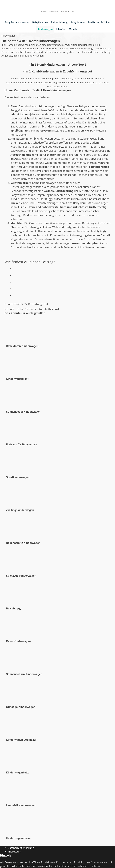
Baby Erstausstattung (17, 22)
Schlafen (61, 29)
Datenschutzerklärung (21, 848)
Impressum (14, 852)
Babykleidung (40, 22)
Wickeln (73, 29)
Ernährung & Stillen (99, 22)
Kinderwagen (45, 29)
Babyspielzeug (59, 22)
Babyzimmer (78, 22)
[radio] (62, 268)
